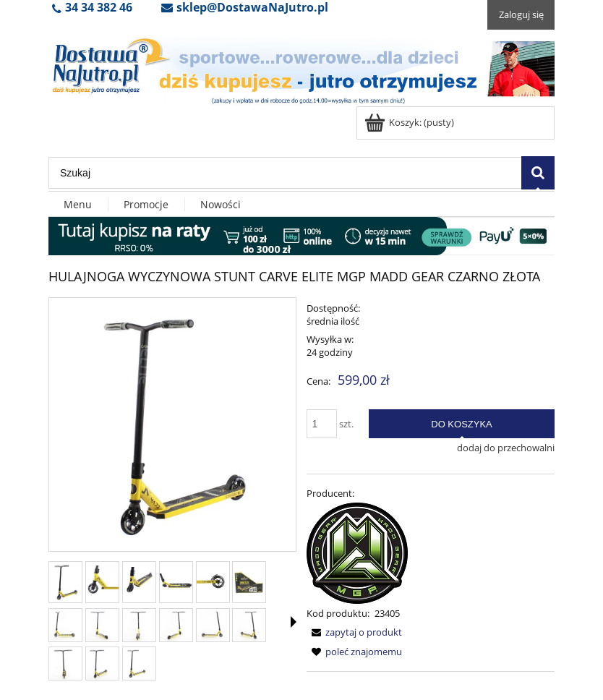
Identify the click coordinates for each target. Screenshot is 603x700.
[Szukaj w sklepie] (285, 173)
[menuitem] (78, 205)
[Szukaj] (538, 173)
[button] (294, 622)
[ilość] (322, 424)
